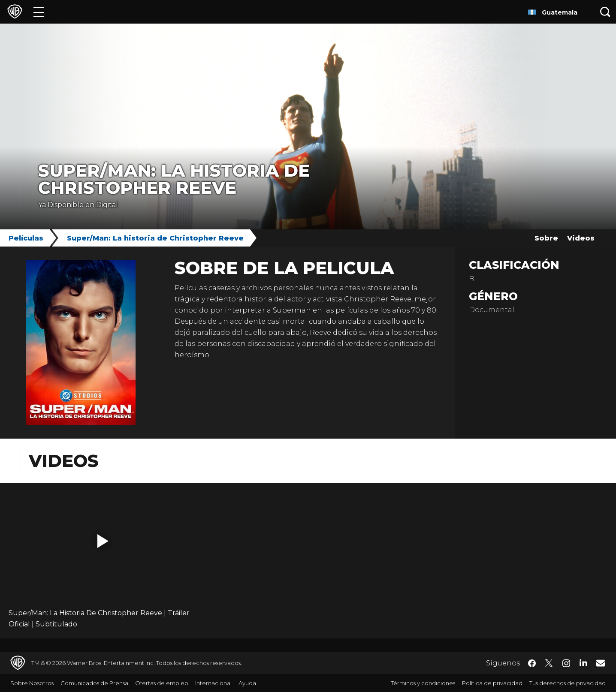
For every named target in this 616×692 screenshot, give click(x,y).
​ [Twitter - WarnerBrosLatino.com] (549, 663)
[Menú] (39, 12)
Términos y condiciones (423, 683)
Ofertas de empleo (162, 683)
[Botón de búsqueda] (605, 12)
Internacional (213, 683)
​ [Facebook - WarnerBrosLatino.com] (532, 663)
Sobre (546, 238)
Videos (581, 238)
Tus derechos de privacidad (568, 683)
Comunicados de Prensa (94, 683)
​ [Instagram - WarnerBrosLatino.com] (566, 663)
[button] (103, 541)
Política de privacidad (492, 683)
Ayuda (247, 683)
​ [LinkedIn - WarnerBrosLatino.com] (583, 662)
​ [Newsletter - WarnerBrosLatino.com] (601, 663)
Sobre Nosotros (32, 683)
